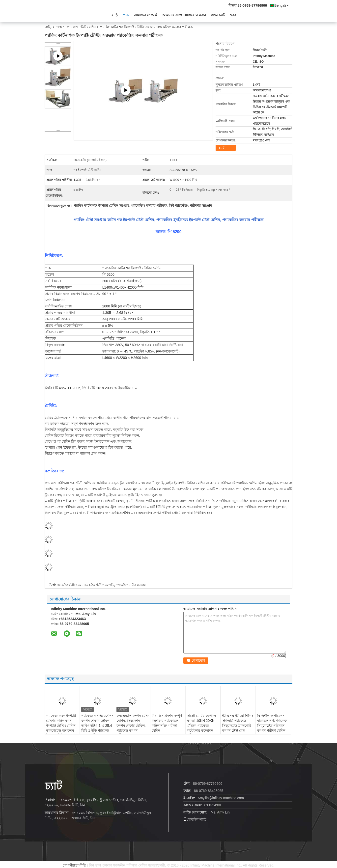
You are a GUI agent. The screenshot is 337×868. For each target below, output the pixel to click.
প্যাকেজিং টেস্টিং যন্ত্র (69, 585)
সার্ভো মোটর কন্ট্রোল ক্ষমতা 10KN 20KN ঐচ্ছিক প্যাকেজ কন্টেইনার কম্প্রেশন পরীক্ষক (201, 726)
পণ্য (126, 15)
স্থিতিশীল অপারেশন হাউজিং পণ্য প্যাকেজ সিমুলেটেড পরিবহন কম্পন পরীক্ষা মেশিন (272, 723)
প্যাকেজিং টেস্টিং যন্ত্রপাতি (99, 585)
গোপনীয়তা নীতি (74, 865)
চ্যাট (222, 148)
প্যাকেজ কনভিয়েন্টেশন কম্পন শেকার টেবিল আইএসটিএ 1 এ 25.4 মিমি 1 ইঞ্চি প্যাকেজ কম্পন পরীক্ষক (97, 726)
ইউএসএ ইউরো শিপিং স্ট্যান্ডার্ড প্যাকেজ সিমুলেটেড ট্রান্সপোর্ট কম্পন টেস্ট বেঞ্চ (238, 723)
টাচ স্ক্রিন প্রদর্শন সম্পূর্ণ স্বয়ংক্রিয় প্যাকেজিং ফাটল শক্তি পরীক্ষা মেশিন (167, 723)
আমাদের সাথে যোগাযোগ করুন (184, 15)
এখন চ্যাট (218, 15)
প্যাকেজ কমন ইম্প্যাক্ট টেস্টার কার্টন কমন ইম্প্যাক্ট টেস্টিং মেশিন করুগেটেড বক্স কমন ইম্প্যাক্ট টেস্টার (61, 726)
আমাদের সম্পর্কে (145, 15)
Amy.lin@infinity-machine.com (221, 798)
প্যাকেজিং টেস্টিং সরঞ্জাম (131, 585)
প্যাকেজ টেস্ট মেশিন (81, 27)
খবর (233, 15)
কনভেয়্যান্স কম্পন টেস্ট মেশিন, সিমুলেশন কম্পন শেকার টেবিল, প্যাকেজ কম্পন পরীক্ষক (133, 726)
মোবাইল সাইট (195, 819)
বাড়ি (115, 15)
